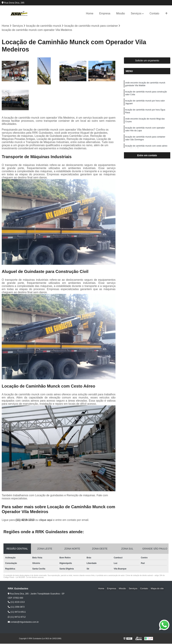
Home (90, 13)
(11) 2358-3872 (16, 607)
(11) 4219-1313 (25, 520)
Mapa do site (158, 589)
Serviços (136, 13)
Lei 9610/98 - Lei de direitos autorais (30, 578)
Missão (121, 13)
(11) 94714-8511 (17, 612)
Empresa (105, 13)
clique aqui (46, 520)
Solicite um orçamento (147, 61)
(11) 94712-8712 (17, 617)
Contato (154, 13)
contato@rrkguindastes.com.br (23, 622)
